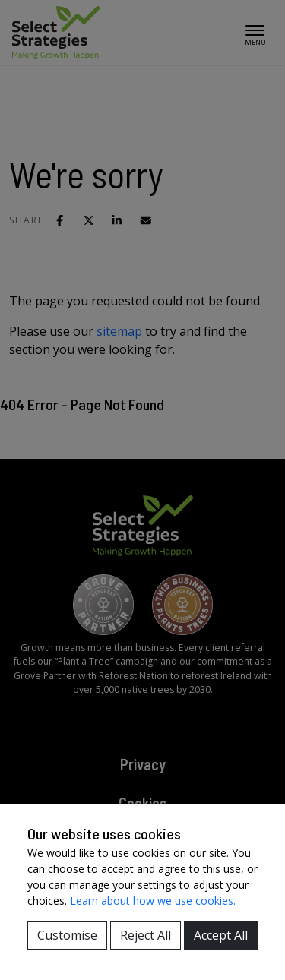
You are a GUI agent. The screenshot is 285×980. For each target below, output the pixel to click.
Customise (67, 935)
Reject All (146, 935)
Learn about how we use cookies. (153, 901)
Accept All (221, 935)
